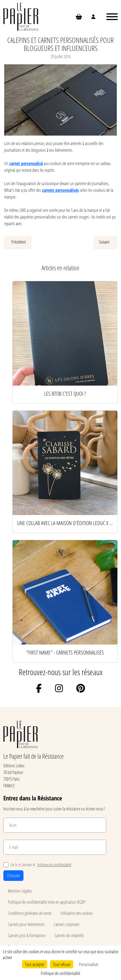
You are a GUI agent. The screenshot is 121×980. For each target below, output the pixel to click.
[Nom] (55, 825)
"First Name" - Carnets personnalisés (65, 652)
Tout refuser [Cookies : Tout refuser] (62, 964)
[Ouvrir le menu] (112, 17)
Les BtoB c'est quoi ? (65, 393)
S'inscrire (13, 875)
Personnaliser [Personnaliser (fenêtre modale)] (89, 964)
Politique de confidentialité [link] (60, 973)
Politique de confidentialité (54, 865)
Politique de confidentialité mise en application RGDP (47, 902)
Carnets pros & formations (27, 935)
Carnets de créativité (69, 935)
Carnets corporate (67, 924)
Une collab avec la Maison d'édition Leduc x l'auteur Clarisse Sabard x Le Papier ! (65, 523)
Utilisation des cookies (77, 913)
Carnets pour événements (26, 924)
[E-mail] (55, 847)
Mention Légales (20, 891)
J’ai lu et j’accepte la (37, 865)
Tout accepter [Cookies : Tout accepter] (35, 964)
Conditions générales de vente (30, 913)
